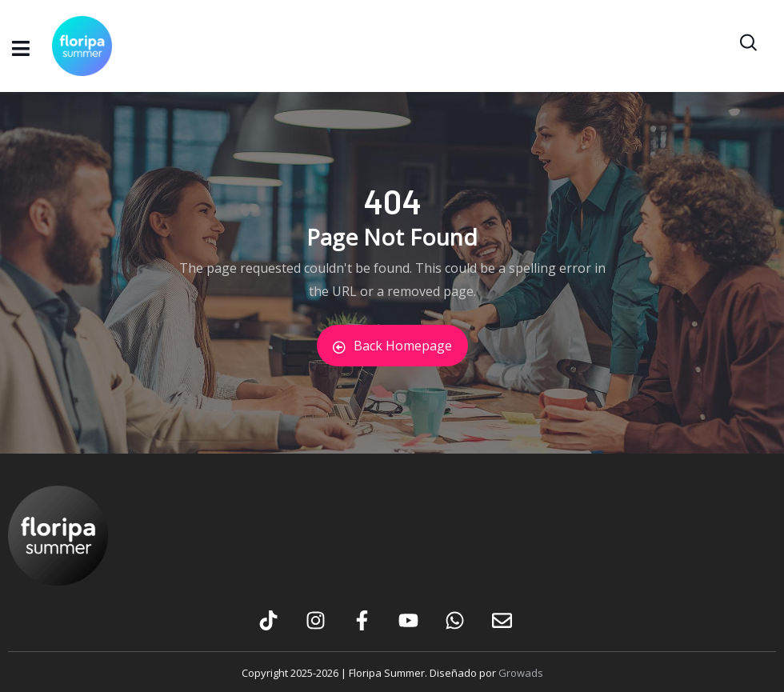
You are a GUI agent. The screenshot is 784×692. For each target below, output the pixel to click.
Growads (521, 673)
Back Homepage (392, 346)
